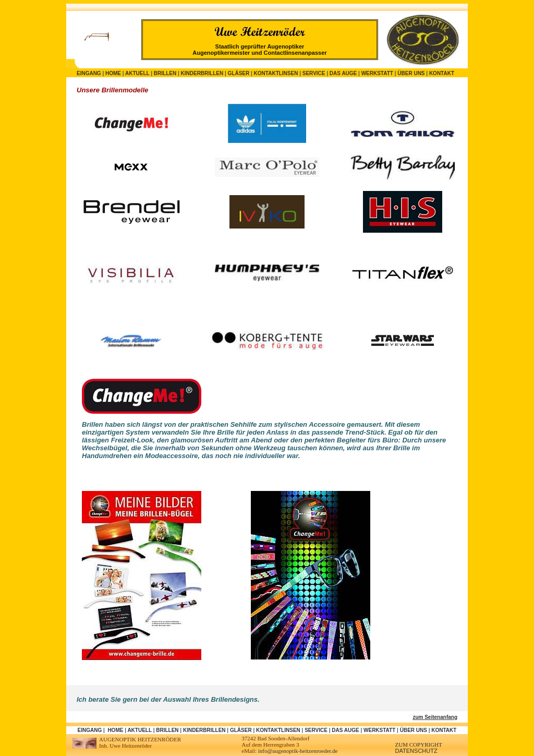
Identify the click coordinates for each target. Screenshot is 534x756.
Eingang (89, 73)
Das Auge (343, 73)
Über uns (411, 73)
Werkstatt (377, 73)
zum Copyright (419, 745)
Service (314, 73)
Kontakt (442, 73)
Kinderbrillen (202, 73)
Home (113, 73)
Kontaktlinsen (276, 73)
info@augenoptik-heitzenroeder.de (298, 751)
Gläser (239, 73)
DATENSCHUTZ (416, 751)
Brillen (165, 73)
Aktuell (137, 73)
